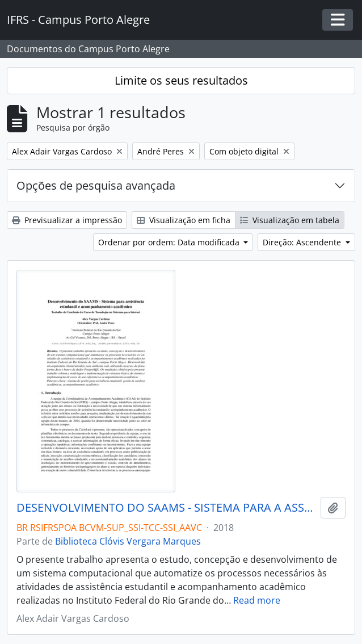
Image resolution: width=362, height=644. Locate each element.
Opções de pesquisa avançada (96, 185)
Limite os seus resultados (181, 80)
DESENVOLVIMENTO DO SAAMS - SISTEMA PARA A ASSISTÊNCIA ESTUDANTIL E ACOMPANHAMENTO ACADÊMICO (166, 508)
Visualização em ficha (184, 220)
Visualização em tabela (290, 220)
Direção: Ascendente (303, 242)
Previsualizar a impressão (67, 220)
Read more (257, 600)
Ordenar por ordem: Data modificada (170, 242)
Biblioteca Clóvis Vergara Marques (128, 541)
